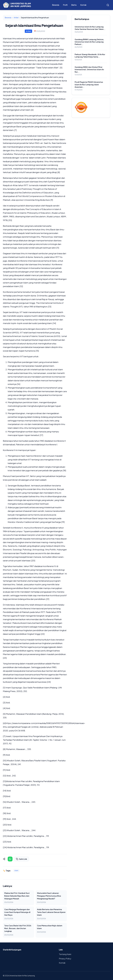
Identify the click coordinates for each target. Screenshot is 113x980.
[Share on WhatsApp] (10, 859)
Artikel (16, 18)
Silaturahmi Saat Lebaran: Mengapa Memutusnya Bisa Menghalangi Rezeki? (49, 896)
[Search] (108, 5)
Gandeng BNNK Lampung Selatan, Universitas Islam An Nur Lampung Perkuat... (89, 42)
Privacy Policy (65, 959)
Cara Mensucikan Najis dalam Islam (50, 927)
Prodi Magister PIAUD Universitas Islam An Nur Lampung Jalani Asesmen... (89, 84)
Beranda (56, 5)
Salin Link (21, 859)
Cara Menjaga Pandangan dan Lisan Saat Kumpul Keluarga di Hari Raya (17, 912)
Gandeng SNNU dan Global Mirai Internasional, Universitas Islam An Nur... (89, 69)
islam (16, 870)
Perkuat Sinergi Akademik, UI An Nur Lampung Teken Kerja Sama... (90, 56)
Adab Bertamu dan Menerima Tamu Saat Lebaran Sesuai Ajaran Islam (51, 912)
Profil (65, 5)
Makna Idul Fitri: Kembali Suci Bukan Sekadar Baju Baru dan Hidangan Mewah (17, 896)
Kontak (83, 5)
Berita (74, 5)
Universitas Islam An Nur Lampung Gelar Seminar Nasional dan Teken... (90, 28)
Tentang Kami (65, 954)
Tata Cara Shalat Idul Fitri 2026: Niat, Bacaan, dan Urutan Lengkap (18, 928)
